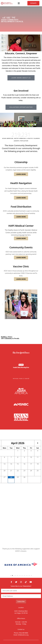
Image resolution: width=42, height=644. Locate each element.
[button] (19, 3)
